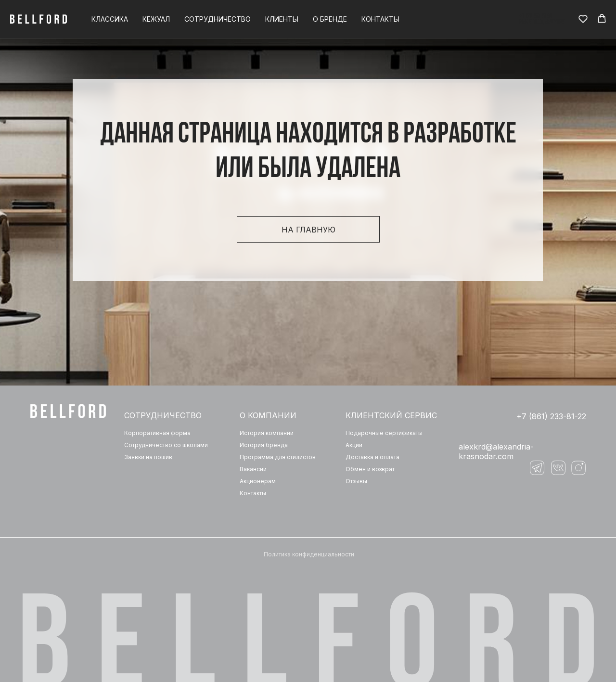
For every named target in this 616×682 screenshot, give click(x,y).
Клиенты (282, 19)
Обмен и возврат (370, 469)
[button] (583, 19)
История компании (267, 433)
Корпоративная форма (157, 433)
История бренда (264, 445)
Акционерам (258, 481)
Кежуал (156, 19)
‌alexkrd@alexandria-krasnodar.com (496, 451)
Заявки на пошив (148, 457)
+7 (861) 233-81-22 (551, 416)
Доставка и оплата (372, 457)
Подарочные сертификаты (384, 433)
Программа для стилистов (278, 457)
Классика (110, 19)
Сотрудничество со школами (166, 445)
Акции (354, 445)
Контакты (380, 19)
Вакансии (253, 469)
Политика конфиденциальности (309, 554)
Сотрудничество (218, 19)
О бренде (330, 19)
